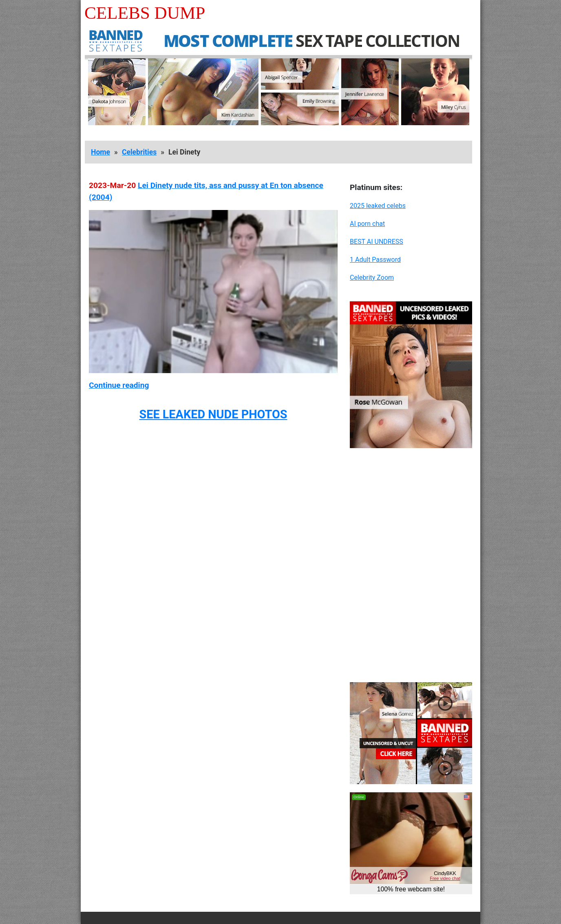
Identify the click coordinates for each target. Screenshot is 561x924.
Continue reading (119, 385)
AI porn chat (367, 224)
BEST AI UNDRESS (377, 242)
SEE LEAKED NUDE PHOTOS (213, 414)
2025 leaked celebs (378, 206)
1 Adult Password (375, 260)
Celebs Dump (145, 13)
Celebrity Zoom (372, 277)
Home (100, 152)
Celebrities (139, 152)
